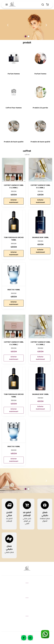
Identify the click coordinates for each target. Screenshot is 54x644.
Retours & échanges (27, 605)
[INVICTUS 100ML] (14, 274)
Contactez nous (27, 587)
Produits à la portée (40, 108)
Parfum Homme (14, 74)
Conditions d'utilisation (27, 601)
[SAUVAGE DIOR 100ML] (40, 222)
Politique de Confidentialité (27, 608)
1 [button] (26, 36)
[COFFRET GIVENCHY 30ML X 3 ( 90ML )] (40, 170)
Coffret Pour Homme (14, 108)
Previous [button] (8, 25)
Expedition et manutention (27, 627)
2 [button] (29, 36)
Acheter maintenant (14, 201)
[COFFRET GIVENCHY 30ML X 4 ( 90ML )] (14, 170)
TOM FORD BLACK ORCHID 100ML (14, 239)
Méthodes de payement (27, 623)
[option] (27, 25)
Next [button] (46, 25)
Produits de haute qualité (14, 142)
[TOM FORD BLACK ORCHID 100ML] (14, 222)
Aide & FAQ (27, 590)
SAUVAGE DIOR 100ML (40, 237)
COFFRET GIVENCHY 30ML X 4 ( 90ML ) (14, 186)
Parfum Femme (40, 74)
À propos (27, 620)
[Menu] (7, 5)
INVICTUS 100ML (14, 290)
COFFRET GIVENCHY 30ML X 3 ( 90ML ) (40, 186)
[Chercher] (43, 5)
